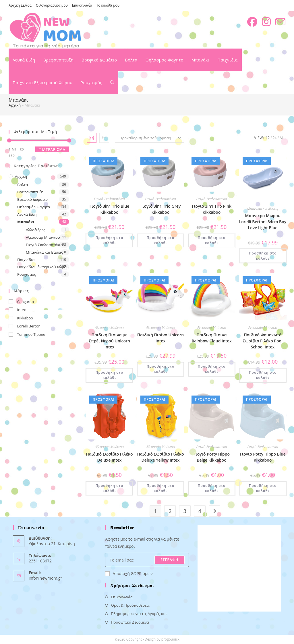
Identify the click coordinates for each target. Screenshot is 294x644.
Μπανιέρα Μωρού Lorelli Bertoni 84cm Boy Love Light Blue (263, 222)
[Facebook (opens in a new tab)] (252, 22)
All (283, 138)
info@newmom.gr (45, 578)
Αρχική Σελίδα (20, 5)
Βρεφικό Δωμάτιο (32, 199)
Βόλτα (23, 185)
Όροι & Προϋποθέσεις (130, 605)
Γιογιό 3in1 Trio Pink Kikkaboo (212, 209)
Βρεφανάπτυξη (30, 192)
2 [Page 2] (170, 511)
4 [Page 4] (200, 511)
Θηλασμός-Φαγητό (34, 207)
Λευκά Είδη (27, 214)
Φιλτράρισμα (52, 150)
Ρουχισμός (27, 274)
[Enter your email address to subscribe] (147, 560)
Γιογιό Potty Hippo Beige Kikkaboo (212, 457)
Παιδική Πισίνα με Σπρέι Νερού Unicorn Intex (109, 341)
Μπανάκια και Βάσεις (44, 252)
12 (268, 138)
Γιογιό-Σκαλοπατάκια (44, 245)
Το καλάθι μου (108, 5)
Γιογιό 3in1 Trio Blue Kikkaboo (110, 209)
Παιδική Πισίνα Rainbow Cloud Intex (211, 338)
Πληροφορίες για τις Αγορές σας (139, 614)
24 (275, 138)
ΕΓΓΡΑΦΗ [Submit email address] (169, 560)
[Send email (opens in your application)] (280, 22)
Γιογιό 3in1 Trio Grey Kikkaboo (161, 209)
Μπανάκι (26, 222)
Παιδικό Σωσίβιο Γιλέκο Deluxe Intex (109, 457)
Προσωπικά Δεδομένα (130, 622)
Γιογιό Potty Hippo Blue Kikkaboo (263, 457)
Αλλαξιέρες (35, 230)
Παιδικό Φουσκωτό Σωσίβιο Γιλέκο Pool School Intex (263, 341)
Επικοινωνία (82, 5)
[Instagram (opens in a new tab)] (266, 22)
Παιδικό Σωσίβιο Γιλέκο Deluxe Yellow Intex (160, 457)
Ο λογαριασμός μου (52, 5)
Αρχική (15, 105)
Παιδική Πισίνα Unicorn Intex (160, 338)
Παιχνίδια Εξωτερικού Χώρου (43, 267)
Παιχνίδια (26, 260)
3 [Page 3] (185, 511)
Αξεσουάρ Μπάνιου (43, 237)
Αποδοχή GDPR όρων (129, 573)
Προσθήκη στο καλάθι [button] (110, 240)
